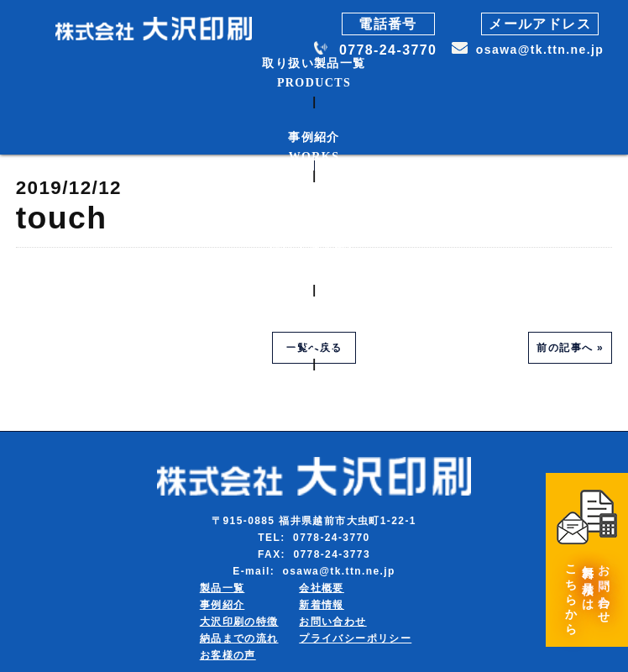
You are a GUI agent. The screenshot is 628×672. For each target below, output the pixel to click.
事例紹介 (222, 605)
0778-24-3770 (388, 50)
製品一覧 (222, 588)
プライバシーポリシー (355, 638)
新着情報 (322, 605)
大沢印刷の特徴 (239, 622)
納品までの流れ (239, 638)
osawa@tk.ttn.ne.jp (540, 50)
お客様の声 (228, 655)
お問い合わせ (332, 622)
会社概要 (322, 588)
